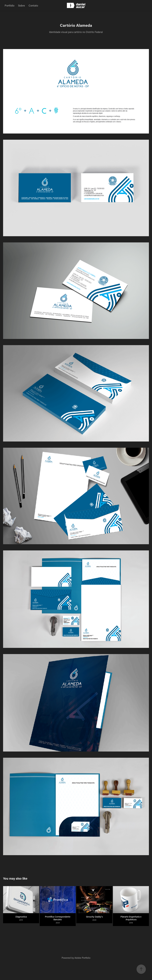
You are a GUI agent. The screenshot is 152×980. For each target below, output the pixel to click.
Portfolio (9, 5)
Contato (33, 5)
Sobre (21, 5)
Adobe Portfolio (82, 958)
